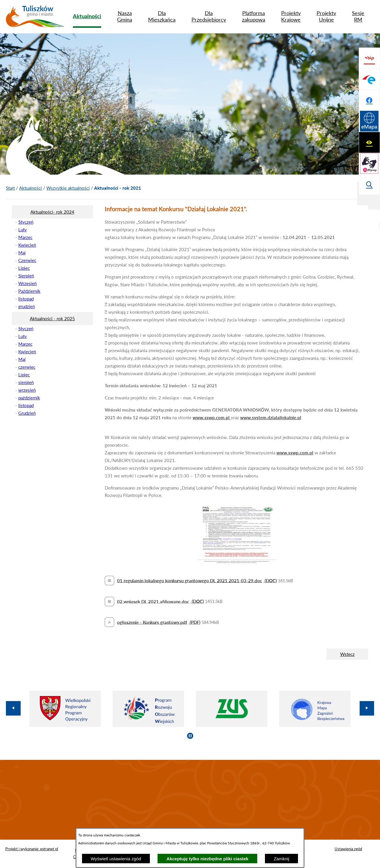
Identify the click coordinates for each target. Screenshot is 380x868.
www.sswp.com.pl (212, 417)
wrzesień (27, 390)
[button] (237, 563)
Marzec (25, 237)
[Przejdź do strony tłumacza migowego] (369, 79)
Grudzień (27, 413)
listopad (26, 299)
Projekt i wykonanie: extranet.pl (32, 849)
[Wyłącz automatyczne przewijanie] (190, 736)
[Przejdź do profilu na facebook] (369, 163)
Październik (29, 291)
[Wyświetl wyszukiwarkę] (369, 100)
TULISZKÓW (190, 800)
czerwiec (27, 367)
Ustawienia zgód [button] (348, 849)
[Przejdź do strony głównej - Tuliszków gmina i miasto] (35, 19)
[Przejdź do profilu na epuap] (369, 142)
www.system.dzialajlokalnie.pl (271, 417)
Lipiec (24, 268)
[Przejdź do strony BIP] (369, 121)
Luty (23, 230)
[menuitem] (87, 16)
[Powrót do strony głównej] (10, 188)
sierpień (26, 382)
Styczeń (26, 222)
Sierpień (26, 276)
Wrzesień (27, 283)
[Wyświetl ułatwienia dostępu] (369, 58)
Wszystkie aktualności (68, 188)
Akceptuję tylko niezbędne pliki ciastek (207, 859)
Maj (22, 253)
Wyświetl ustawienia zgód (116, 859)
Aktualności (31, 188)
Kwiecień (27, 245)
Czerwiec (27, 260)
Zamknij (282, 859)
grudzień (27, 306)
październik (29, 398)
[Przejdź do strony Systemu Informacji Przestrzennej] (369, 184)
